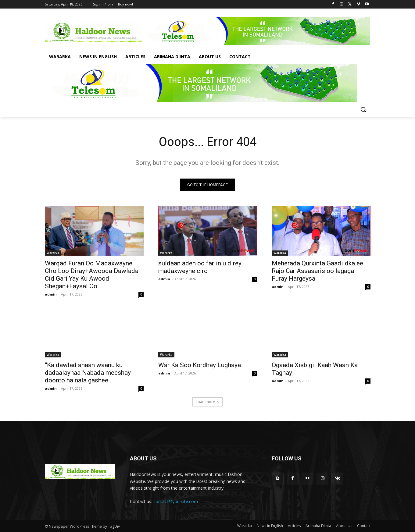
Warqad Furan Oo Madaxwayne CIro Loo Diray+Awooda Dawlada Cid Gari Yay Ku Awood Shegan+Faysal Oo (92, 275)
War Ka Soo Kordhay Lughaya (200, 365)
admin (51, 294)
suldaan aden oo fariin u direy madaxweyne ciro (200, 267)
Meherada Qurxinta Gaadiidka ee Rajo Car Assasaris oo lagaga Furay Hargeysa (317, 271)
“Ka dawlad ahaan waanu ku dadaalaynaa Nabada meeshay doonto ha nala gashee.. (88, 373)
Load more (207, 402)
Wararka (53, 253)
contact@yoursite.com (176, 501)
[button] (363, 109)
